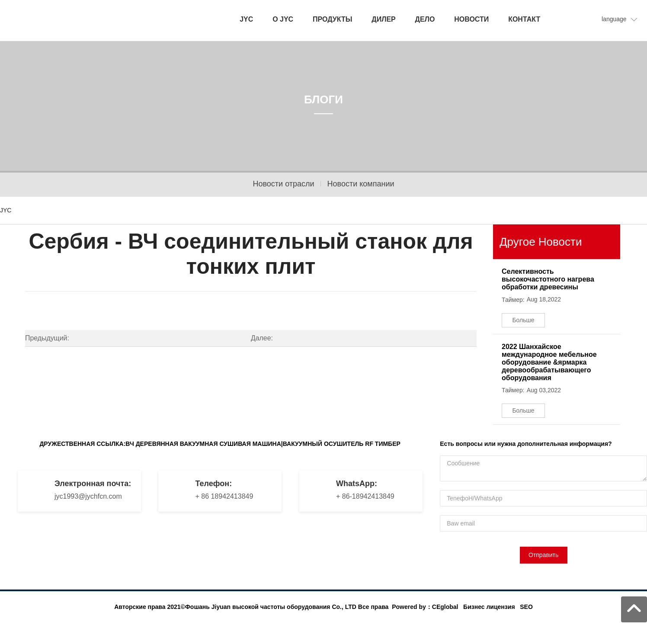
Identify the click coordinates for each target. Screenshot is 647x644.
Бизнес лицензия (489, 607)
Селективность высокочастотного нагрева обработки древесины (548, 279)
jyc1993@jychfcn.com (88, 496)
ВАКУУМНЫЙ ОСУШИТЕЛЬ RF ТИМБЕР (342, 444)
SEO (526, 607)
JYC (6, 210)
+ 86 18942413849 (224, 496)
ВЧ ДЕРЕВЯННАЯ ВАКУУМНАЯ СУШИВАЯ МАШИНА (203, 444)
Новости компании (361, 184)
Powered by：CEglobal (425, 607)
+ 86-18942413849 (365, 496)
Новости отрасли (283, 184)
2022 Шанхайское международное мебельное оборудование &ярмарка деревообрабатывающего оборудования (549, 362)
